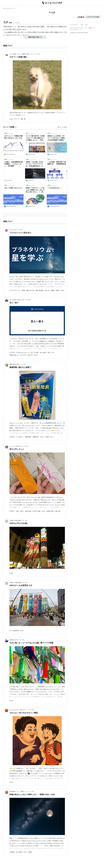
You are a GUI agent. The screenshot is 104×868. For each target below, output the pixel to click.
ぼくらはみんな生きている (17, 300)
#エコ (52, 437)
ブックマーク (9, 133)
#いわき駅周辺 (14, 631)
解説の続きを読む (35, 37)
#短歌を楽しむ (14, 355)
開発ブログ (92, 28)
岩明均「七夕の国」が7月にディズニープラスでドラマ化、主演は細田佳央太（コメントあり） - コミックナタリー (35, 164)
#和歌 (30, 852)
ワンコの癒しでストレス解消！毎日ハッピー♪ (22, 54)
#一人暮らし (20, 437)
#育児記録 (28, 511)
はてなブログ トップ (10, 8)
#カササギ (23, 355)
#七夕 (11, 119)
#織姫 (53, 290)
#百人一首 (51, 353)
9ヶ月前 (38, 54)
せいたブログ (13, 230)
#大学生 (12, 437)
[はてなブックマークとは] (16, 127)
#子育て (12, 511)
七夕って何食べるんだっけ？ (13, 188)
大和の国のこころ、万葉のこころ (19, 792)
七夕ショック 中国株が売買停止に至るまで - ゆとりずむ (13, 137)
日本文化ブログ (14, 640)
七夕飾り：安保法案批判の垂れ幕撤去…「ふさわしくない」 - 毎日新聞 (13, 164)
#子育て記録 (36, 511)
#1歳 (17, 511)
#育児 (22, 511)
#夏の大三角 (30, 290)
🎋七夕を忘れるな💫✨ (55, 188)
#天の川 (47, 290)
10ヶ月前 (28, 300)
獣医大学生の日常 (14, 364)
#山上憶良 (19, 852)
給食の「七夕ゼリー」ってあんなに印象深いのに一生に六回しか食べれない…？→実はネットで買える (35, 190)
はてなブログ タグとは (77, 28)
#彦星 (57, 290)
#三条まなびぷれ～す (23, 353)
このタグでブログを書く (93, 17)
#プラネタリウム (15, 290)
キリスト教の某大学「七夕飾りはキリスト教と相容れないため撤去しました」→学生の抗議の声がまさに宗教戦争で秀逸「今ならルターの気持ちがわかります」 (35, 138)
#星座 (23, 290)
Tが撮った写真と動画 (15, 520)
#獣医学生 (36, 437)
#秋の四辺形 (39, 290)
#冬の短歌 (43, 353)
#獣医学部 (28, 437)
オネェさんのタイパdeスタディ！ (19, 710)
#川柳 (47, 437)
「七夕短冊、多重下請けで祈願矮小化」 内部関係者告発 (57, 163)
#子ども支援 (35, 353)
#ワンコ (17, 119)
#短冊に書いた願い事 (53, 511)
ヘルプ (86, 28)
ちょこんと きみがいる (16, 446)
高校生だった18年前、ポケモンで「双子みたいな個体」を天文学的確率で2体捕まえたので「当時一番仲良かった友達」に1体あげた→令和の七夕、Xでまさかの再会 (57, 138)
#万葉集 (12, 852)
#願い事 (23, 119)
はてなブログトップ (76, 30)
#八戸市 (12, 353)
